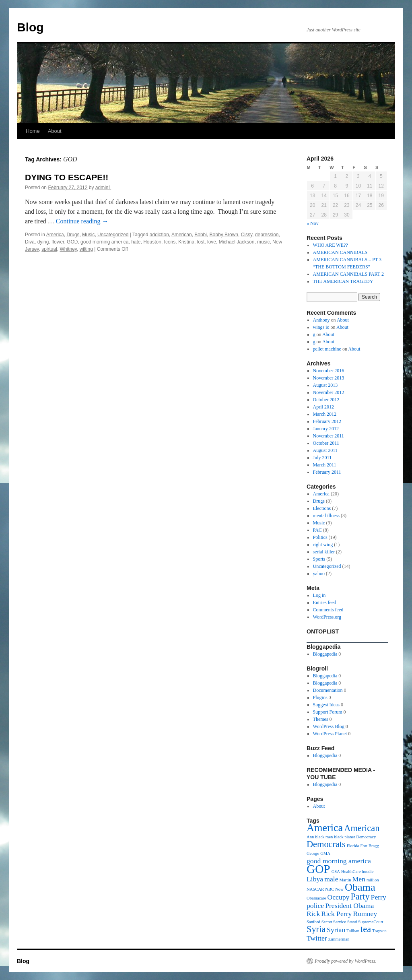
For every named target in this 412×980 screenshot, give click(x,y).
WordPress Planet (330, 734)
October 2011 (326, 443)
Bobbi (201, 235)
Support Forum (328, 712)
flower (58, 242)
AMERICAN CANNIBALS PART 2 (348, 274)
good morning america (104, 242)
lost (201, 242)
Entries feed (325, 602)
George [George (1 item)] (313, 853)
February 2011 (327, 472)
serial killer (324, 552)
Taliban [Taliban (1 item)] (353, 931)
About (55, 131)
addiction (159, 235)
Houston (152, 242)
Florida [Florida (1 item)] (353, 846)
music (263, 242)
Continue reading (82, 221)
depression (267, 235)
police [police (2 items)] (315, 906)
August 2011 (325, 450)
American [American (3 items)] (362, 828)
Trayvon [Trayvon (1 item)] (379, 931)
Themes (321, 719)
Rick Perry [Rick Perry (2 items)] (336, 914)
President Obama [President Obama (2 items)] (349, 906)
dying (43, 242)
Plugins (320, 697)
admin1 (103, 188)
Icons (170, 242)
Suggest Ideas (326, 705)
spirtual (49, 249)
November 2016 (329, 371)
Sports (319, 559)
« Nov (313, 223)
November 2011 (329, 436)
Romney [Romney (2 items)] (365, 914)
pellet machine (327, 349)
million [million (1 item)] (373, 880)
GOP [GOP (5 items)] (318, 869)
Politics (320, 537)
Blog (30, 27)
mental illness (326, 516)
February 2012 (327, 421)
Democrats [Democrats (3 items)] (326, 844)
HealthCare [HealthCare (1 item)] (351, 872)
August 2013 (325, 385)
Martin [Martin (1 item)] (345, 880)
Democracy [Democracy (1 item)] (366, 837)
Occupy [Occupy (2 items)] (339, 897)
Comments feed (328, 610)
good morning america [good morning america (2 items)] (339, 861)
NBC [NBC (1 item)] (330, 889)
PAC (317, 530)
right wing (323, 545)
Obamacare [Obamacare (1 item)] (316, 898)
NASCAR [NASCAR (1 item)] (315, 889)
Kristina (186, 242)
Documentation (328, 690)
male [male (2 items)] (331, 879)
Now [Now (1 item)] (339, 889)
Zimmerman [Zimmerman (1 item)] (339, 939)
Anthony (321, 320)
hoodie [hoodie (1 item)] (368, 872)
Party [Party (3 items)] (360, 896)
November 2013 (329, 378)
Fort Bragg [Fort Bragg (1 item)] (370, 846)
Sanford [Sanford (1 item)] (313, 922)
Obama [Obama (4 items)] (360, 887)
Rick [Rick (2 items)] (313, 914)
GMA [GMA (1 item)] (325, 853)
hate (136, 242)
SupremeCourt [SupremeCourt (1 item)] (371, 922)
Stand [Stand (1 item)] (352, 922)
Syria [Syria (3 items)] (316, 929)
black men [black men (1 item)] (324, 837)
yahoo (319, 574)
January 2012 (326, 429)
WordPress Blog (329, 726)
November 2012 (329, 392)
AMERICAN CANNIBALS (340, 252)
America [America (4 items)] (325, 828)
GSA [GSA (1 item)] (336, 872)
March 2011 (325, 465)
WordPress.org (327, 617)
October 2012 (326, 400)
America (55, 235)
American (182, 235)
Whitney (68, 249)
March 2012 (325, 414)
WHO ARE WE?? (331, 245)
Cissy (247, 235)
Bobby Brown (224, 235)
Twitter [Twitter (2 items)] (317, 938)
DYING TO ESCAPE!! (67, 177)
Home (33, 131)
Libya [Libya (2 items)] (315, 879)
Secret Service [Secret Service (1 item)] (334, 922)
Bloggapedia (325, 654)
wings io (321, 327)
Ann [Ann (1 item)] (310, 837)
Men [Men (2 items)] (359, 879)
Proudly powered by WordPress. (346, 961)
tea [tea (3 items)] (366, 929)
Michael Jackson (237, 242)
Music (88, 235)
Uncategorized (113, 235)
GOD (72, 242)
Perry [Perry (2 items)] (379, 897)
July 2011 (322, 458)
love (212, 242)
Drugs (73, 235)
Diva (30, 242)
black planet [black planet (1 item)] (344, 837)
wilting (86, 249)
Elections (322, 508)
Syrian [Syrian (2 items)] (336, 930)
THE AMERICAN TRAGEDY (343, 281)
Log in (319, 595)
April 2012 (323, 407)
